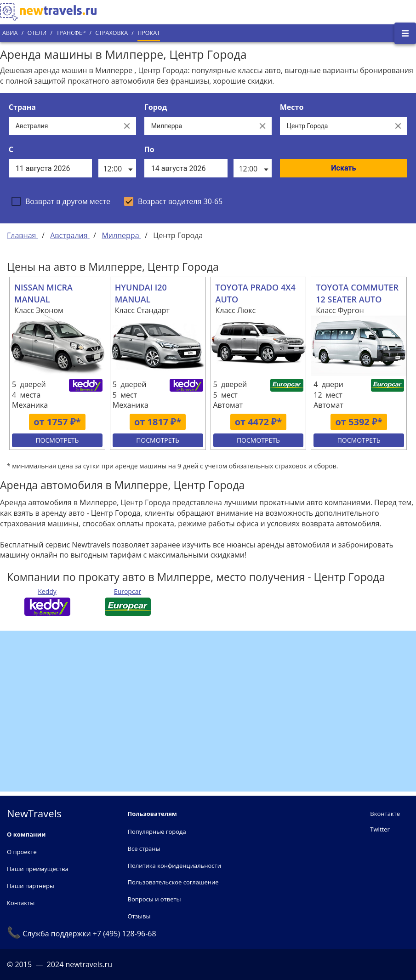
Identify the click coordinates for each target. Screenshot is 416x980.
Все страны (144, 849)
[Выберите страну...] (63, 126)
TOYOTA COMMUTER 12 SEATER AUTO (357, 293)
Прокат (149, 33)
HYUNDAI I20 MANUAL (141, 293)
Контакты (21, 903)
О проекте (22, 852)
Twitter (380, 829)
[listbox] (117, 168)
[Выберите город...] (199, 126)
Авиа (10, 33)
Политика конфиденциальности (174, 866)
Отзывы (139, 916)
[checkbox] (61, 201)
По (149, 149)
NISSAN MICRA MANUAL (43, 293)
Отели (37, 33)
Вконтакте (385, 814)
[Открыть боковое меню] (405, 33)
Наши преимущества (38, 869)
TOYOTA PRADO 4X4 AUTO (256, 293)
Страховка (111, 33)
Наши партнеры (31, 886)
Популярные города (157, 832)
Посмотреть (57, 440)
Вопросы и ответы (154, 899)
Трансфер (71, 33)
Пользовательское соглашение (173, 882)
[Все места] (334, 126)
